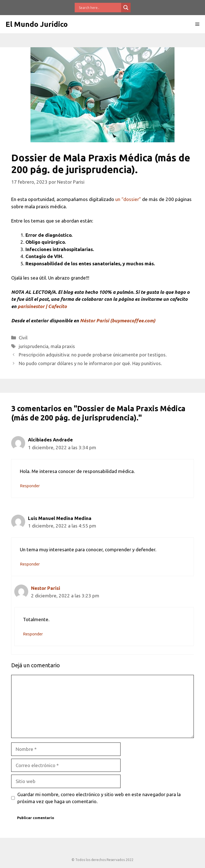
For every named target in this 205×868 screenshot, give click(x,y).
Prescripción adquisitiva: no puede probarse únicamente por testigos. (93, 355)
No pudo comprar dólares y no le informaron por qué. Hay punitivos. (90, 363)
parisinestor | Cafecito (42, 306)
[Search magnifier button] (126, 8)
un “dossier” (128, 199)
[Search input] (99, 8)
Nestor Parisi (46, 588)
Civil (23, 338)
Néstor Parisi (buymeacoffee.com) (118, 321)
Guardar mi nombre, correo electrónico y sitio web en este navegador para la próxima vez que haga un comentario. (99, 798)
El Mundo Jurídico (37, 24)
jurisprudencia (34, 346)
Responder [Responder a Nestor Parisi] (33, 634)
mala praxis (63, 346)
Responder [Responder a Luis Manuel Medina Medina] (30, 564)
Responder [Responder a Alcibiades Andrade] (30, 486)
